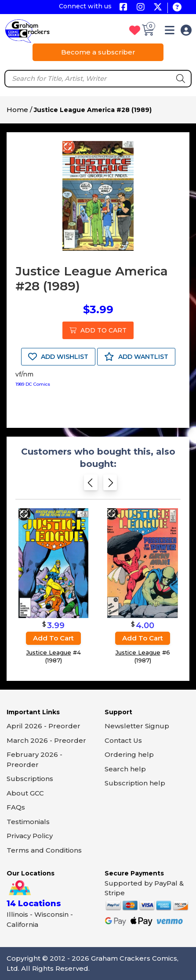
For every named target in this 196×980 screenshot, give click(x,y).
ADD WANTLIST (136, 357)
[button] (170, 32)
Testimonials (28, 822)
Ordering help (129, 754)
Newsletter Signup (137, 726)
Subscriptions (30, 779)
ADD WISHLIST (58, 357)
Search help (125, 769)
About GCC (25, 793)
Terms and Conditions (44, 850)
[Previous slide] (91, 485)
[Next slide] (110, 485)
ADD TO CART (98, 330)
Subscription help (135, 783)
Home (17, 110)
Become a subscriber (98, 52)
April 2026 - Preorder (44, 726)
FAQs (16, 807)
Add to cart (53, 638)
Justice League (49, 652)
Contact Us (123, 740)
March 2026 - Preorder (46, 740)
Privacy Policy (30, 836)
